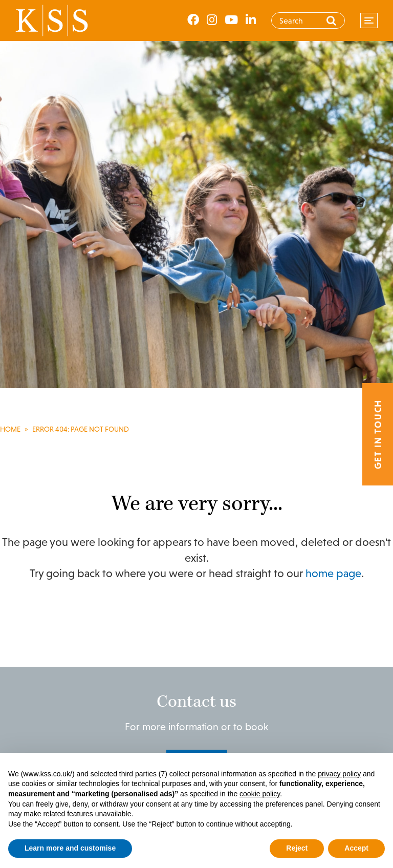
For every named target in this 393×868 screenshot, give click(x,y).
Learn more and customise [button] (70, 848)
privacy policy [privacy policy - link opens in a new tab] (339, 774)
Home (10, 429)
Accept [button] (356, 848)
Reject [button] (297, 848)
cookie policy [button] (260, 794)
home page (333, 573)
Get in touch (378, 434)
